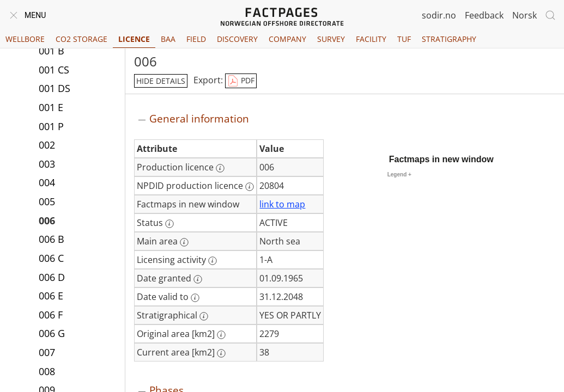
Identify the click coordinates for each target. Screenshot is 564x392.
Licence (134, 39)
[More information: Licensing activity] (213, 261)
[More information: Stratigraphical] (204, 316)
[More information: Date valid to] (195, 298)
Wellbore (25, 39)
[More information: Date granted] (198, 279)
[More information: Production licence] (220, 168)
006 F (51, 315)
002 (47, 145)
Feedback (484, 15)
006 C (51, 258)
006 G (52, 333)
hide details (161, 81)
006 (47, 220)
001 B (51, 51)
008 (47, 371)
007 (47, 352)
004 (47, 182)
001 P (51, 126)
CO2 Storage (81, 39)
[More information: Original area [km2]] (221, 335)
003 (47, 164)
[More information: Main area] (184, 242)
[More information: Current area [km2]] (221, 353)
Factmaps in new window (441, 159)
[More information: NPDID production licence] (250, 187)
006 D (52, 277)
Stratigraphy (449, 39)
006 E (51, 296)
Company (287, 39)
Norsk (524, 15)
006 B (51, 239)
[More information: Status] (169, 224)
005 (47, 201)
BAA (168, 39)
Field (196, 39)
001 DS (54, 88)
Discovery (237, 39)
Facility (371, 39)
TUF (404, 39)
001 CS (54, 70)
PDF (241, 81)
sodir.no (439, 15)
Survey (331, 39)
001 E (51, 107)
